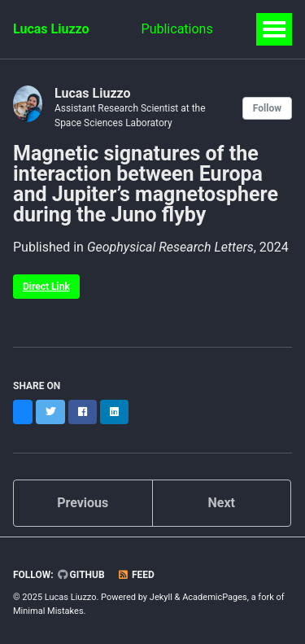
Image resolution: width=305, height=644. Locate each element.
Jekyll (161, 597)
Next (222, 503)
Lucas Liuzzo (51, 29)
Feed (136, 575)
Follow (267, 108)
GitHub (81, 575)
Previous (83, 503)
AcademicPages (215, 597)
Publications (177, 29)
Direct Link (46, 287)
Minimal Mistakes (48, 611)
